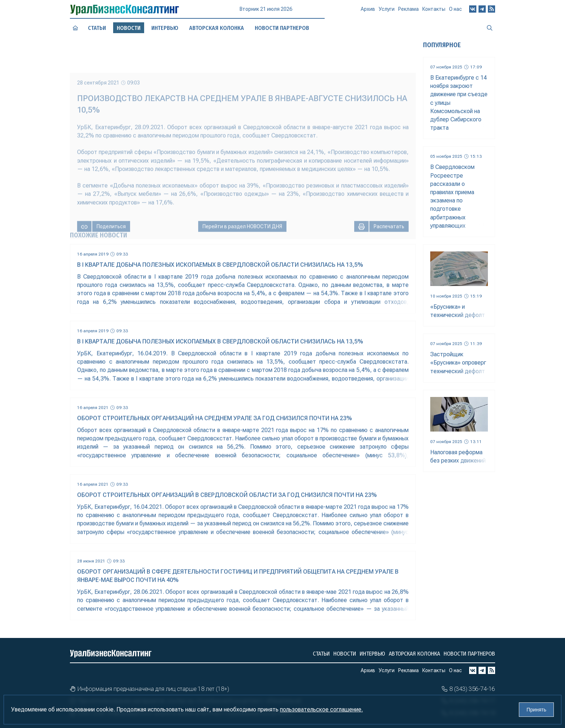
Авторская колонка (414, 654)
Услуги (387, 12)
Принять (536, 710)
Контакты (434, 11)
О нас (455, 10)
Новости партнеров (469, 654)
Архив (368, 12)
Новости (345, 654)
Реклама (408, 12)
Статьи (97, 28)
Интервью (165, 28)
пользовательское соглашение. (321, 709)
